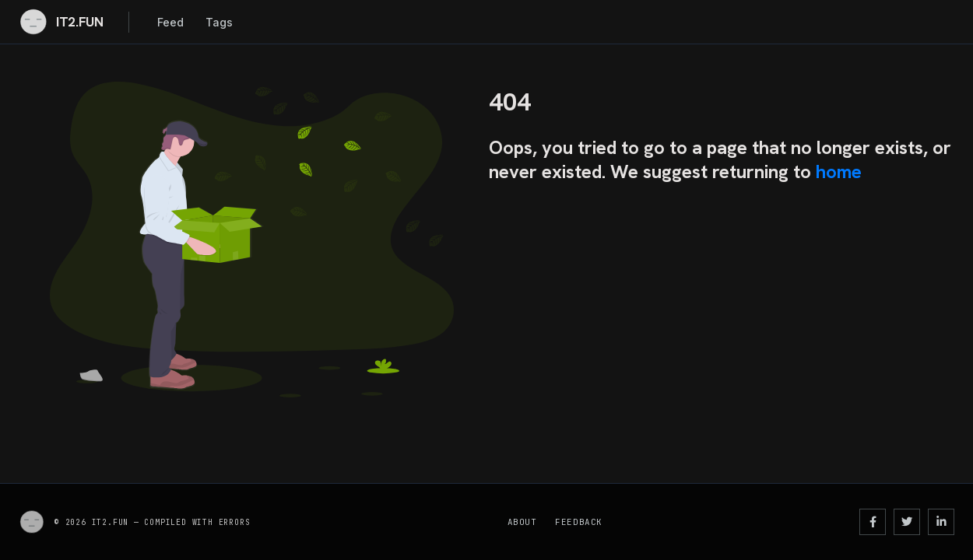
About (522, 522)
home (839, 171)
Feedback (578, 522)
